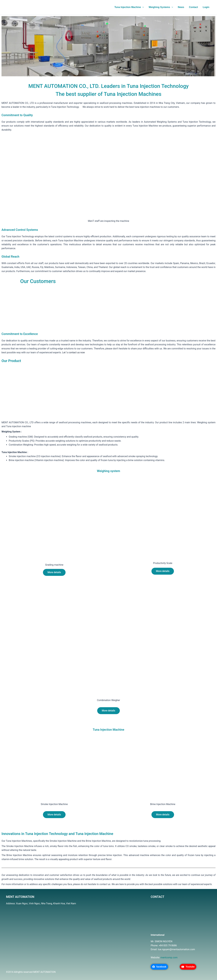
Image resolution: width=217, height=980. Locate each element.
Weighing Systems (161, 7)
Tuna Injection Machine (129, 7)
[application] (142, 7)
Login (206, 7)
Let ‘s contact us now (74, 352)
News (181, 7)
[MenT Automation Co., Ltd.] (72, 937)
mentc (164, 958)
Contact (193, 7)
